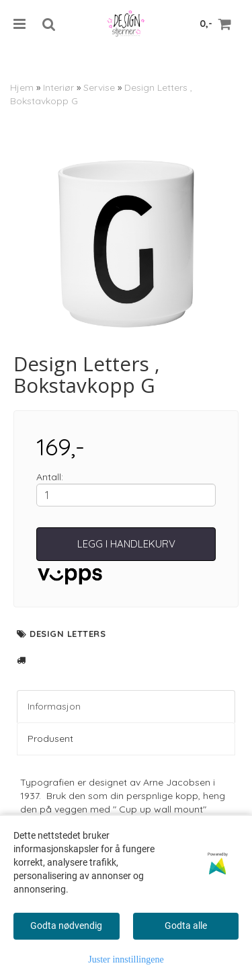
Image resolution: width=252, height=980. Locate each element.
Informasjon (54, 706)
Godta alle (186, 926)
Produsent (50, 739)
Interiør (58, 87)
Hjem (22, 87)
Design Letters (68, 634)
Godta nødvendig (66, 926)
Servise (99, 87)
